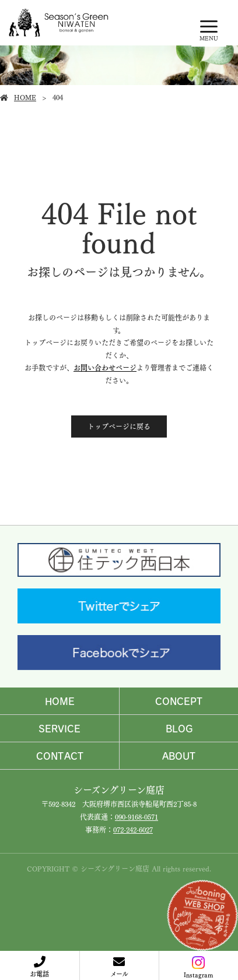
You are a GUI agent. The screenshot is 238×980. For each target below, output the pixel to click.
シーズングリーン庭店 (119, 789)
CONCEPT (179, 701)
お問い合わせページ (105, 367)
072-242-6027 (133, 829)
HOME (25, 97)
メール (119, 973)
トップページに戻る (119, 426)
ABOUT (179, 756)
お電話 (39, 973)
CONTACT (60, 756)
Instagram (198, 968)
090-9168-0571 (136, 817)
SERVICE (60, 728)
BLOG (179, 728)
